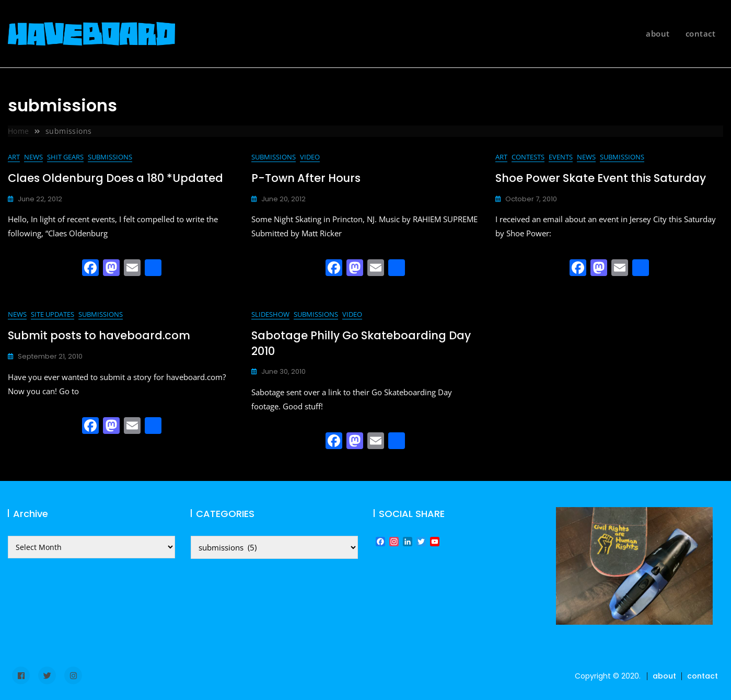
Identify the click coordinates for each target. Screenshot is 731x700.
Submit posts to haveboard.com (99, 335)
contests (528, 157)
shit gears (65, 157)
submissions (110, 157)
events (561, 157)
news (33, 157)
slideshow (270, 314)
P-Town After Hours (306, 178)
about (658, 33)
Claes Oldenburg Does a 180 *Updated (115, 178)
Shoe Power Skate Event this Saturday (601, 178)
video (310, 157)
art (14, 157)
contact (701, 33)
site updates (53, 314)
